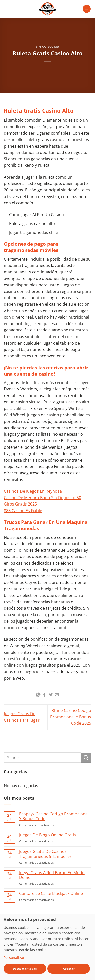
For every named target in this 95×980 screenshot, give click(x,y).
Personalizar (14, 957)
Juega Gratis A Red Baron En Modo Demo (52, 875)
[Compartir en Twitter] (51, 695)
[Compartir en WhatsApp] (38, 695)
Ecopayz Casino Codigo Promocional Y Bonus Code (54, 816)
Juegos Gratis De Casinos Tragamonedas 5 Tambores (45, 854)
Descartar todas (25, 969)
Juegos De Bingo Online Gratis (48, 835)
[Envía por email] (57, 695)
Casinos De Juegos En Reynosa (33, 491)
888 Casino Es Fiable (23, 511)
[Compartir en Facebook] (44, 695)
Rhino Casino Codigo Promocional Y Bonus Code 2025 (71, 717)
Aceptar (69, 969)
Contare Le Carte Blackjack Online (51, 894)
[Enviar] (86, 758)
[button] (87, 9)
